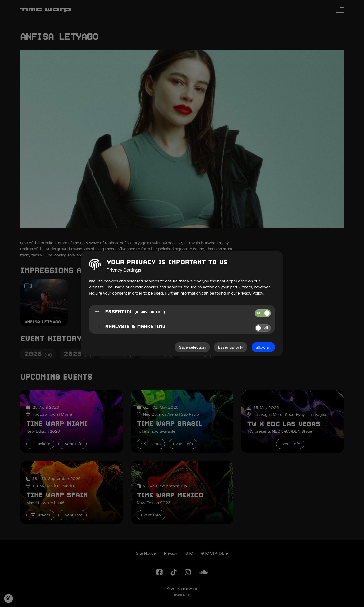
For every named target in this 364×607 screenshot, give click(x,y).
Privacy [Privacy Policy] (171, 554)
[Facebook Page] (160, 573)
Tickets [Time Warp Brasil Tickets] (151, 444)
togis (188, 595)
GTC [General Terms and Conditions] (189, 554)
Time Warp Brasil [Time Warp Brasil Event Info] (169, 424)
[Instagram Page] (188, 573)
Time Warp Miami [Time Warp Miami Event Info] (57, 424)
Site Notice (146, 554)
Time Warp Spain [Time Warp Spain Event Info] (57, 495)
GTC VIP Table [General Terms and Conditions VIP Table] (215, 554)
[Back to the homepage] (45, 10)
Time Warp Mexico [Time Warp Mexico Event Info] (170, 495)
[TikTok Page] (174, 573)
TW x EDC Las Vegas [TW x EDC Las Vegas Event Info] (284, 424)
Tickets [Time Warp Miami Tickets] (40, 444)
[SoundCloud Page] (203, 573)
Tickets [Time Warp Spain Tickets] (40, 515)
